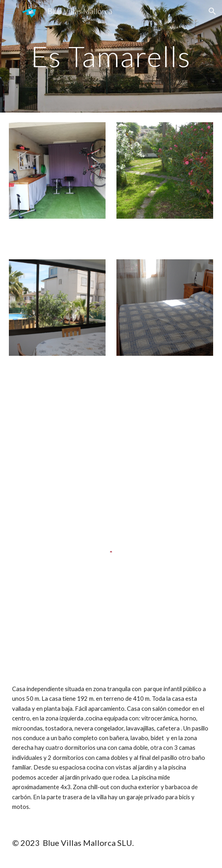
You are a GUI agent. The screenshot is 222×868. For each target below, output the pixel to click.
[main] (111, 56)
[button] (10, 11)
